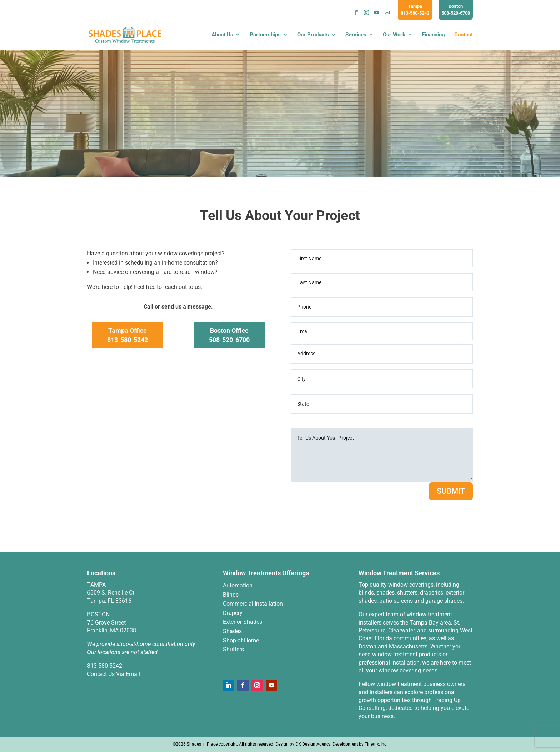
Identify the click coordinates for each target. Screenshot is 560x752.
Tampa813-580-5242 (415, 10)
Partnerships (265, 35)
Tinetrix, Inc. (376, 744)
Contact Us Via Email (114, 674)
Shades (232, 631)
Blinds (231, 595)
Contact (464, 35)
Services (356, 35)
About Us (222, 35)
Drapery (233, 613)
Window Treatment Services (399, 573)
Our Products (313, 35)
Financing (433, 35)
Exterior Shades (242, 622)
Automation (238, 585)
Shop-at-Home (241, 640)
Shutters (233, 649)
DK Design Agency (313, 744)
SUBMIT (451, 491)
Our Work (394, 35)
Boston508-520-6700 (456, 10)
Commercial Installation (253, 604)
